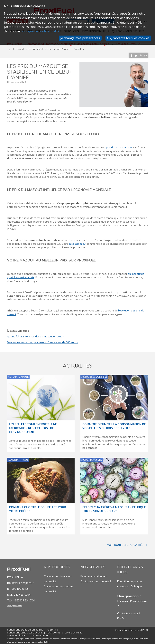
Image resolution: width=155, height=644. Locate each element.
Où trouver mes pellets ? (96, 580)
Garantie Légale (16, 634)
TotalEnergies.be (40, 634)
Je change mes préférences (80, 38)
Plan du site (54, 631)
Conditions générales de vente (25, 631)
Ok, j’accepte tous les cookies (128, 38)
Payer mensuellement (94, 575)
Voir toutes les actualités (128, 544)
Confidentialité (75, 631)
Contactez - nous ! (129, 612)
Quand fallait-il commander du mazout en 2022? (35, 335)
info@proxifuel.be (20, 605)
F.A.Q (120, 617)
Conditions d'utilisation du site (25, 628)
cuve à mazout (78, 242)
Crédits (52, 628)
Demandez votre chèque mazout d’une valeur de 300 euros (42, 340)
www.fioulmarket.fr (40, 640)
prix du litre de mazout (119, 146)
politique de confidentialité (40, 31)
